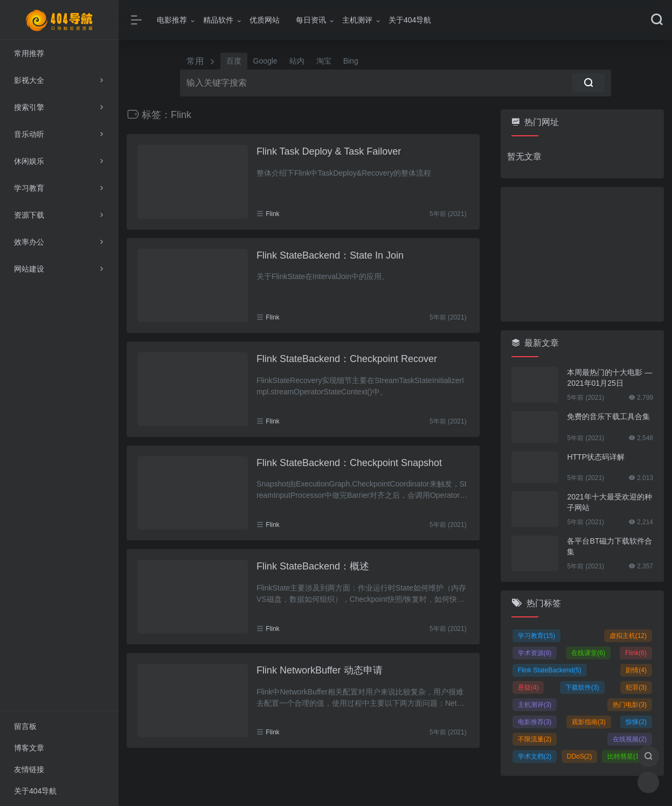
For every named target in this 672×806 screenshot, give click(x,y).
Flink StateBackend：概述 (313, 566)
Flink (272, 214)
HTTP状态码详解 (596, 457)
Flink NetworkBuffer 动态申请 (320, 670)
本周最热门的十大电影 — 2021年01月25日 (609, 378)
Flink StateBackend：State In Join (330, 255)
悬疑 (528, 687)
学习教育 (536, 636)
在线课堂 (588, 653)
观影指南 (589, 722)
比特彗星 (624, 756)
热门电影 (630, 705)
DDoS (580, 756)
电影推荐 (172, 20)
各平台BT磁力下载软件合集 (609, 546)
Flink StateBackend (550, 670)
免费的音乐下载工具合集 (608, 416)
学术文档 (535, 756)
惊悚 (636, 722)
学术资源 (535, 653)
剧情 (636, 670)
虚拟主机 (628, 636)
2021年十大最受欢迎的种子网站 (609, 502)
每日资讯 (311, 20)
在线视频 (630, 739)
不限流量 (535, 739)
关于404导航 (410, 20)
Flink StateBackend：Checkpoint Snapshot (349, 463)
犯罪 (636, 687)
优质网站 (265, 20)
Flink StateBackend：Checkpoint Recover (347, 359)
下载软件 (582, 687)
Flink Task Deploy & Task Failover (329, 151)
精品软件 (218, 20)
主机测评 (357, 20)
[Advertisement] (582, 254)
